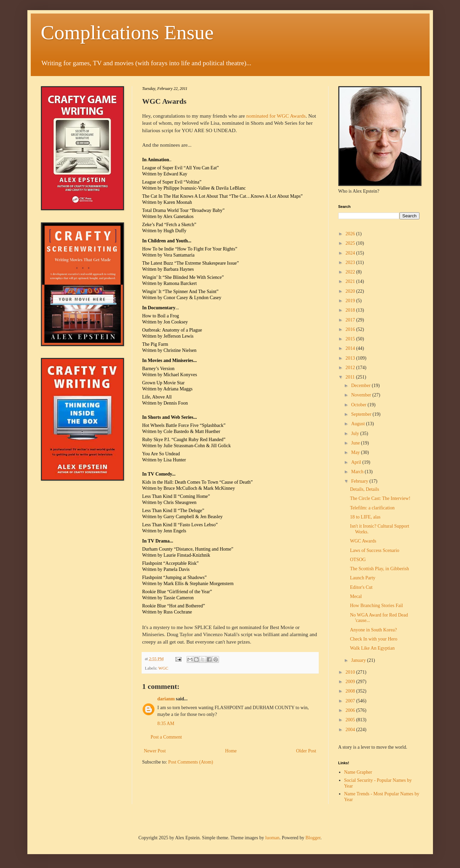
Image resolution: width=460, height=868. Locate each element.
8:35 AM (166, 724)
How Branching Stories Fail (376, 606)
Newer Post (155, 751)
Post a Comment (166, 737)
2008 (351, 691)
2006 (351, 710)
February (360, 481)
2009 (351, 682)
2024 (351, 253)
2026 (351, 234)
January (359, 660)
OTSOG (358, 560)
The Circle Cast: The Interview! (380, 498)
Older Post (306, 751)
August (359, 424)
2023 (351, 262)
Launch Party (362, 578)
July (356, 433)
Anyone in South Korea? (373, 630)
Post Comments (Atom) (191, 762)
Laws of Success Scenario (374, 550)
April (357, 462)
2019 (351, 301)
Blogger (313, 838)
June (356, 443)
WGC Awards (363, 541)
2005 (351, 720)
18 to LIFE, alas (365, 517)
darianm (166, 699)
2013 (351, 358)
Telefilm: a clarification (372, 508)
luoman (272, 838)
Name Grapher (358, 772)
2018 (351, 310)
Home (231, 751)
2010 (351, 672)
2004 (351, 730)
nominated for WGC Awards (276, 116)
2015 (351, 339)
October (359, 405)
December (361, 385)
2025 (351, 243)
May (356, 452)
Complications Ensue (127, 32)
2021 (351, 281)
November (362, 395)
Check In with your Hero (373, 639)
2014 (351, 348)
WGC (163, 668)
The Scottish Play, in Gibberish (379, 569)
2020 (351, 291)
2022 (351, 272)
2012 (351, 368)
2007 (351, 701)
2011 (351, 377)
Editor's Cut (361, 587)
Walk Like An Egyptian (372, 648)
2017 (351, 320)
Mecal (356, 596)
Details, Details (364, 489)
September (362, 414)
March (358, 472)
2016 (351, 329)
